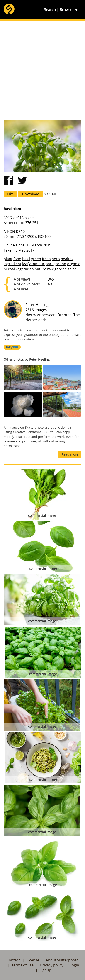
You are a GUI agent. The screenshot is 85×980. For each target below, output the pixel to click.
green (36, 259)
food (17, 259)
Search (50, 10)
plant (8, 259)
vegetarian (25, 269)
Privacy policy (52, 965)
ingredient (12, 264)
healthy (67, 259)
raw (50, 269)
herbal (9, 269)
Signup (45, 970)
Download (31, 194)
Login (74, 965)
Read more (70, 454)
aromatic (37, 264)
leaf (25, 264)
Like (11, 194)
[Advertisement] (42, 71)
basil (26, 259)
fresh (46, 259)
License (33, 960)
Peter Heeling (37, 305)
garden (61, 269)
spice (72, 269)
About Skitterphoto (62, 960)
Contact (13, 960)
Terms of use (23, 965)
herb (56, 259)
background (56, 264)
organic (74, 264)
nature (40, 269)
